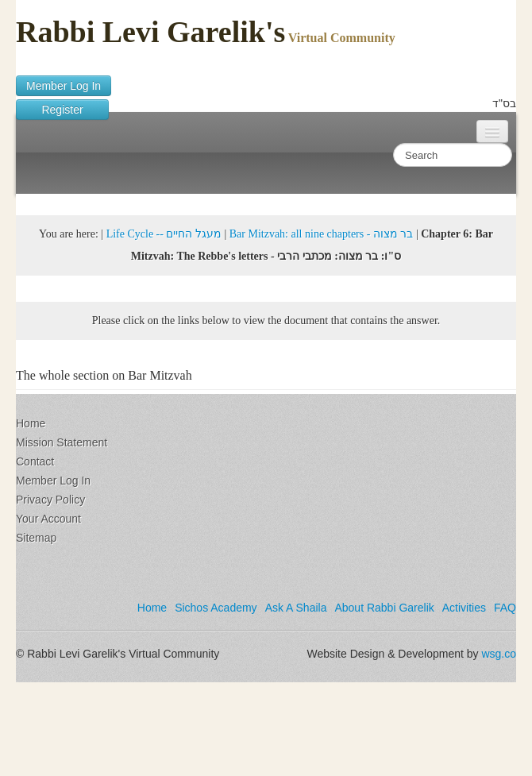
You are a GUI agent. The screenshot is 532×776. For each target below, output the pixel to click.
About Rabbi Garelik (384, 608)
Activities (464, 608)
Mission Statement (62, 442)
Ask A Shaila (296, 608)
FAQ (505, 608)
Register (62, 110)
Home (31, 423)
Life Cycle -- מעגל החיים (164, 234)
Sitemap (36, 538)
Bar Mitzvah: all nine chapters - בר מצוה (322, 234)
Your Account (48, 519)
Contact (35, 461)
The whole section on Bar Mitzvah (104, 375)
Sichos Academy (216, 608)
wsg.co (499, 654)
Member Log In (64, 86)
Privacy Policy (50, 500)
